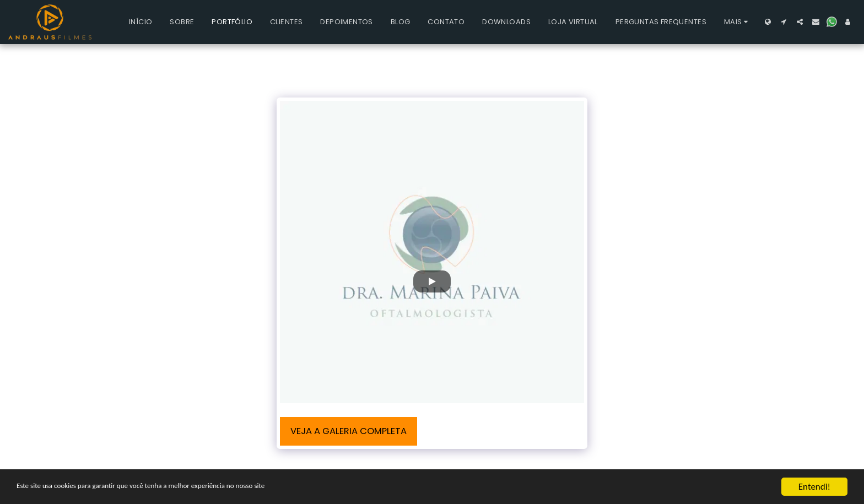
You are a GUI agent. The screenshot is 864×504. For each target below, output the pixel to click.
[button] (784, 22)
